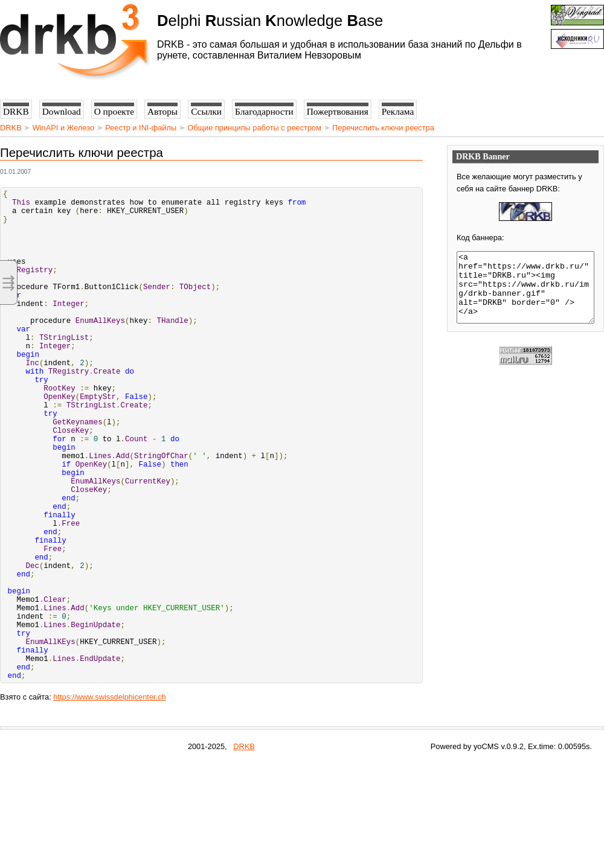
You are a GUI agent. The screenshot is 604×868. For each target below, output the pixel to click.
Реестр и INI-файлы (141, 128)
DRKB (11, 128)
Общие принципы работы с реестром (254, 128)
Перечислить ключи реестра (383, 128)
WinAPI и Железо (63, 128)
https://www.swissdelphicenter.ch (109, 802)
